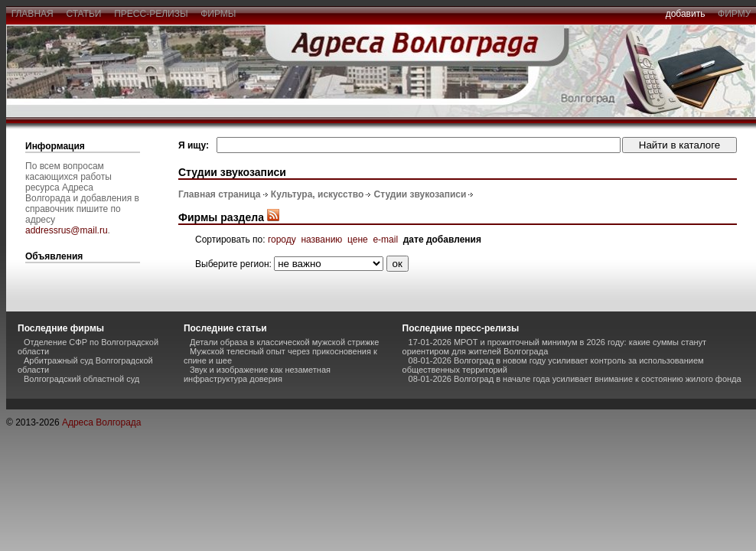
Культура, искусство (317, 194)
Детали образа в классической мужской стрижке (284, 342)
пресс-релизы (152, 14)
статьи (84, 14)
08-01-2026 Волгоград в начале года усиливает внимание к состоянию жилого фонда (575, 379)
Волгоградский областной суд (81, 379)
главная (32, 14)
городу (282, 240)
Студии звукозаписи (420, 194)
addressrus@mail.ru (67, 230)
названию (321, 240)
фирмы (219, 14)
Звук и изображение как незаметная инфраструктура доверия (257, 374)
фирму (734, 14)
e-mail (385, 240)
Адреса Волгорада (102, 422)
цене (358, 240)
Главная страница (220, 194)
